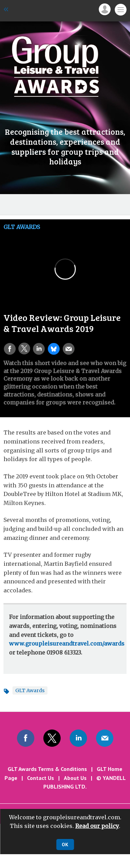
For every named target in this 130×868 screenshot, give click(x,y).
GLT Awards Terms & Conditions (47, 769)
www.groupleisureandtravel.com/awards (67, 643)
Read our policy (97, 826)
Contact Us (41, 778)
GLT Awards (22, 227)
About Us (75, 778)
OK (65, 845)
